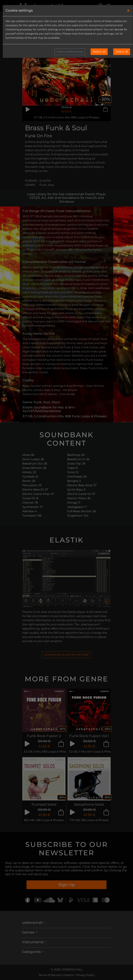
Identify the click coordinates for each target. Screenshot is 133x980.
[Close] (128, 11)
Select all (122, 52)
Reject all (99, 52)
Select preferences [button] (70, 52)
